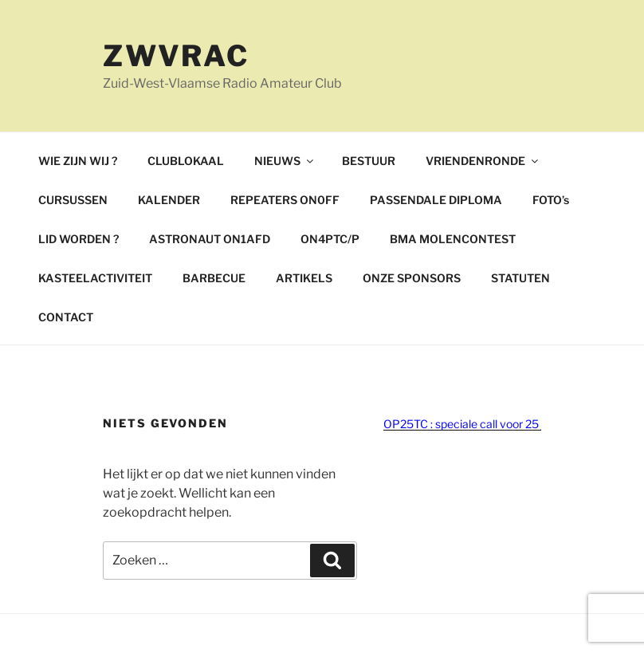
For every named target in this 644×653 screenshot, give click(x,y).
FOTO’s (551, 200)
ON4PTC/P (330, 239)
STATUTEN (520, 278)
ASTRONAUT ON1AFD (210, 239)
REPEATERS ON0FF (285, 200)
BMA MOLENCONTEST (453, 239)
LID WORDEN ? (79, 239)
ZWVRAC (176, 56)
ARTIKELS (304, 278)
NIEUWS (285, 161)
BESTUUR (369, 161)
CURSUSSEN (73, 200)
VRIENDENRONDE (483, 161)
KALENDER (169, 200)
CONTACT (66, 317)
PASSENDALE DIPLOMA (436, 200)
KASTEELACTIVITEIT (95, 278)
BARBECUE (214, 278)
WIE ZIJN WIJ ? (78, 161)
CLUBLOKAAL (186, 161)
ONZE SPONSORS (412, 278)
